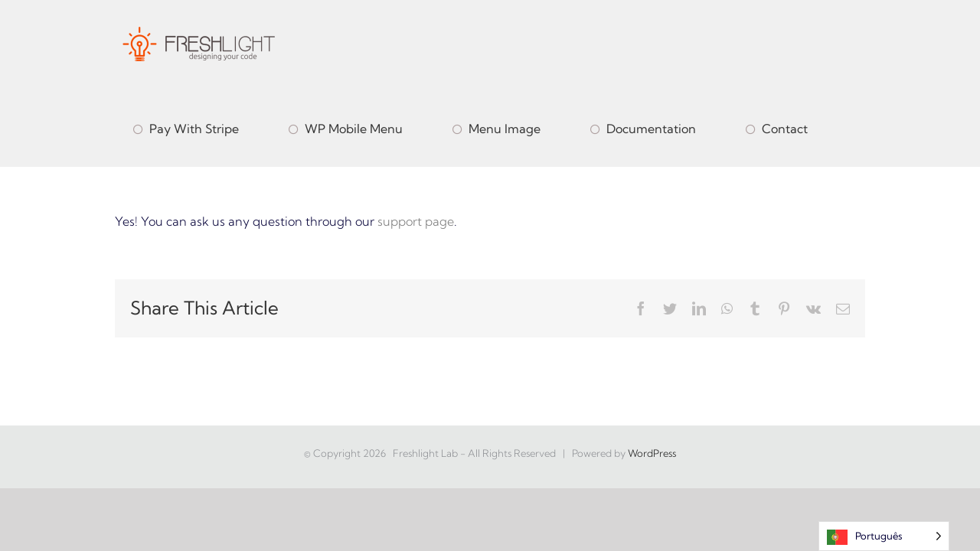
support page (416, 221)
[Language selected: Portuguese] (884, 536)
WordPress (652, 453)
